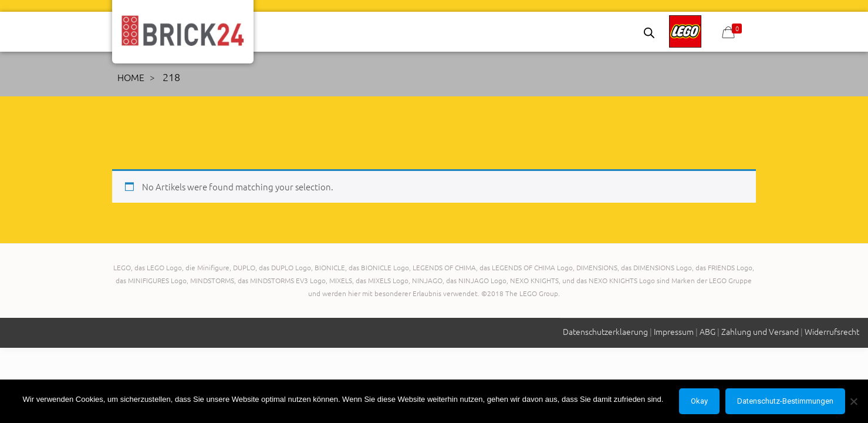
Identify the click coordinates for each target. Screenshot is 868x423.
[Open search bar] (649, 33)
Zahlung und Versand (760, 331)
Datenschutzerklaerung (605, 331)
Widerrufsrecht (832, 331)
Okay (699, 401)
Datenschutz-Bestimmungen (785, 401)
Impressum (674, 331)
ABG (707, 331)
